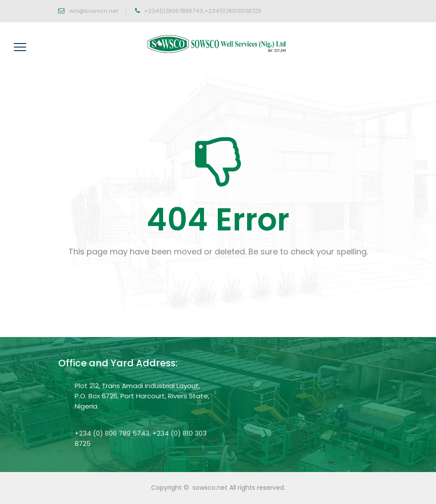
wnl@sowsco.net (93, 11)
